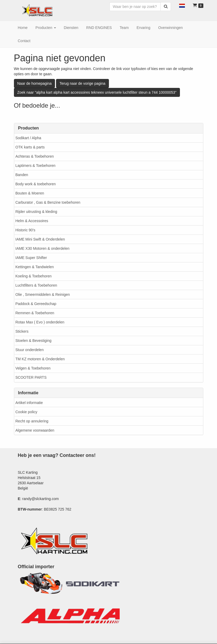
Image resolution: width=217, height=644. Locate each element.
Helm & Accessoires (32, 221)
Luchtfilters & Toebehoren (36, 285)
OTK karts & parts (30, 147)
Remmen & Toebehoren (35, 313)
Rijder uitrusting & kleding (36, 212)
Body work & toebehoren (36, 184)
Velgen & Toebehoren (33, 368)
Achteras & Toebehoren (35, 156)
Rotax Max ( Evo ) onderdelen (40, 322)
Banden (22, 175)
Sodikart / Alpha (28, 138)
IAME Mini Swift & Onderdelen (40, 239)
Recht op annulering (32, 421)
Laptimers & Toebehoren (36, 166)
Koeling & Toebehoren (34, 276)
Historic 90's (26, 230)
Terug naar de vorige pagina (82, 83)
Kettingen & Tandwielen (35, 267)
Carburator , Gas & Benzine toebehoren (48, 202)
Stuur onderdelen (30, 350)
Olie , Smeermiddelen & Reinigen (43, 294)
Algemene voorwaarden (35, 430)
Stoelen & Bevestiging (34, 341)
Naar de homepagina (35, 83)
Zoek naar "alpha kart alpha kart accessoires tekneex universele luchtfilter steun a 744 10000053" (97, 92)
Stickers (22, 331)
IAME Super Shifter (31, 258)
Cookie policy (26, 412)
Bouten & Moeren (30, 193)
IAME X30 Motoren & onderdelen (42, 248)
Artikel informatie (29, 403)
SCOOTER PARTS (31, 377)
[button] (182, 5)
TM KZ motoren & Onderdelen (40, 359)
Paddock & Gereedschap (36, 304)
